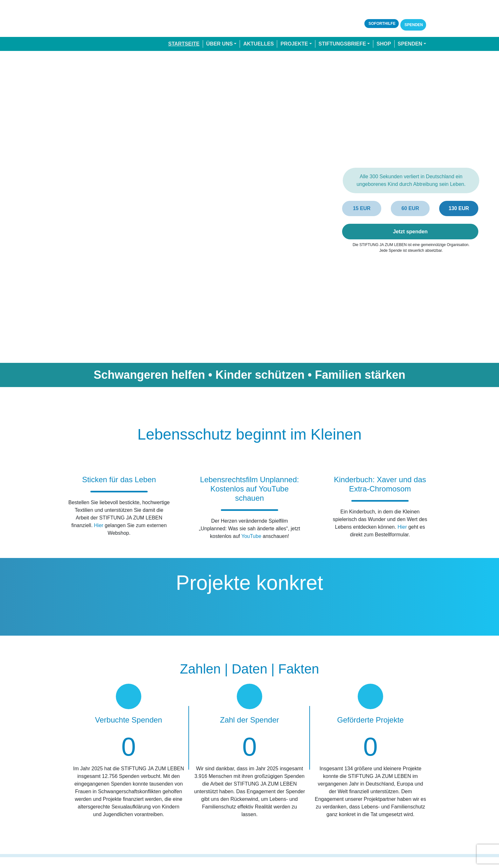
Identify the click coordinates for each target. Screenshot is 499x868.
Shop (384, 44)
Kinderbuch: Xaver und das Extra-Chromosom (380, 484)
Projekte (294, 44)
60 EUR (410, 208)
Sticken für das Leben (119, 480)
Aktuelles (258, 44)
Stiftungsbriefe (342, 44)
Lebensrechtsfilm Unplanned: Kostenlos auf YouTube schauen (250, 489)
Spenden (413, 25)
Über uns (220, 44)
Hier (98, 525)
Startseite (184, 44)
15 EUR (362, 208)
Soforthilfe (382, 24)
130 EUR (459, 208)
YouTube (251, 536)
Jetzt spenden (410, 231)
